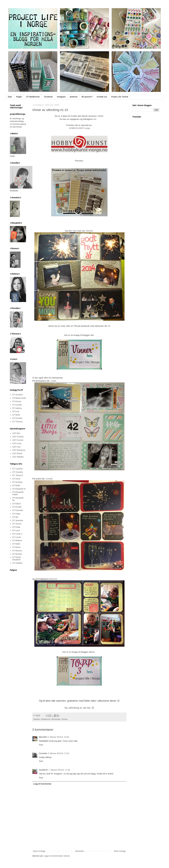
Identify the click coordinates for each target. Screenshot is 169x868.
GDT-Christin (18, 437)
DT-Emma (17, 401)
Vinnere (65, 719)
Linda (54, 381)
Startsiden (80, 851)
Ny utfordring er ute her (78, 708)
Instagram (61, 97)
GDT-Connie (18, 440)
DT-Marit (16, 415)
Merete (90, 231)
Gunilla (49, 479)
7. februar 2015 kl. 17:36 (59, 770)
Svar (41, 745)
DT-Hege (16, 514)
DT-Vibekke (17, 563)
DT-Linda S (17, 534)
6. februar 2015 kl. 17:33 (58, 753)
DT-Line (16, 411)
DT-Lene (16, 530)
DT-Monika (17, 554)
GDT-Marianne (19, 450)
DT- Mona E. (18, 475)
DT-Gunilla (17, 405)
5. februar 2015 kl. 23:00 (58, 737)
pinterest (74, 97)
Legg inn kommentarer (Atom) (57, 856)
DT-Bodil (16, 485)
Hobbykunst (46, 719)
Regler (19, 97)
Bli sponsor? (87, 97)
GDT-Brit (16, 433)
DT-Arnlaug (17, 482)
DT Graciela (18, 472)
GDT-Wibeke (18, 457)
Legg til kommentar (42, 784)
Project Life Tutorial (120, 97)
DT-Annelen (18, 395)
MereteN (43, 737)
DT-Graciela (18, 510)
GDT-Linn (17, 447)
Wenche (53, 579)
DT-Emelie (17, 507)
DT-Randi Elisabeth (17, 558)
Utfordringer (56, 719)
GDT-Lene (17, 443)
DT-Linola (17, 537)
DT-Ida (15, 517)
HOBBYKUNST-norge (79, 128)
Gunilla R (43, 770)
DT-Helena (17, 408)
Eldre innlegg (120, 851)
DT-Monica (17, 551)
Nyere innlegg (39, 851)
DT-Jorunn (17, 524)
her (95, 119)
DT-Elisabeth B (19, 489)
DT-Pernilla (17, 418)
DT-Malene (17, 540)
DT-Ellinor (17, 504)
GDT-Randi (17, 453)
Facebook (48, 97)
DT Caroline (18, 469)
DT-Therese (18, 422)
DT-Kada (16, 527)
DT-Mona (16, 547)
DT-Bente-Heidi (19, 398)
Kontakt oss (102, 97)
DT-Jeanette (18, 520)
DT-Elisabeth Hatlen (18, 493)
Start (10, 97)
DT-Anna (16, 479)
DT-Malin (16, 544)
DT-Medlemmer (33, 97)
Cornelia (43, 753)
